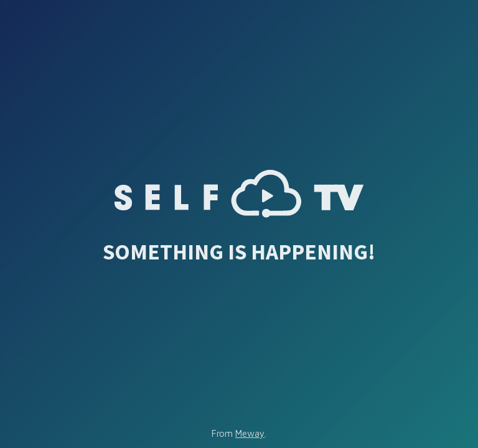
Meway (250, 433)
